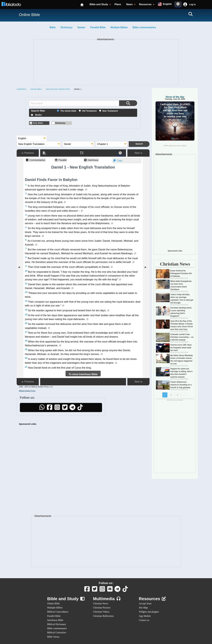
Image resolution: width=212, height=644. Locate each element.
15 (26, 315)
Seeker (81, 27)
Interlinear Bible (55, 620)
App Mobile (145, 616)
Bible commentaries (144, 27)
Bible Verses (53, 637)
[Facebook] (49, 409)
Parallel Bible (98, 27)
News (129, 4)
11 (26, 284)
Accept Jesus (145, 603)
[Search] (190, 14)
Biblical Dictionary (57, 624)
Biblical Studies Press (27, 391)
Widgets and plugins (149, 612)
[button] (189, 4)
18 (26, 341)
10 (26, 271)
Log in (192, 4)
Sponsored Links (28, 424)
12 (26, 292)
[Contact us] (110, 590)
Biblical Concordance (58, 612)
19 (26, 349)
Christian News (101, 603)
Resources (145, 4)
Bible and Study (99, 4)
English (22, 138)
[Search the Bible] (128, 103)
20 (26, 358)
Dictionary (66, 27)
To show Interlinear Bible (83, 374)
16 (26, 323)
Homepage (21, 89)
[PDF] (44, 153)
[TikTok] (80, 409)
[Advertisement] (106, 63)
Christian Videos (101, 612)
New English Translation (58, 89)
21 (26, 367)
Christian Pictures (102, 608)
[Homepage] (82, 5)
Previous (28, 153)
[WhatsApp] (42, 409)
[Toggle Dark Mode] (178, 4)
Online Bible (36, 89)
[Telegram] (72, 409)
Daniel (67, 144)
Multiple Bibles (119, 27)
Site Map (143, 608)
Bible (53, 27)
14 (26, 310)
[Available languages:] (165, 4)
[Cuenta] (185, 4)
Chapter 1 (102, 144)
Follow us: (106, 583)
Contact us (144, 620)
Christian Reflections (103, 616)
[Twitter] (65, 409)
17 (26, 332)
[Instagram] (57, 409)
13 (26, 301)
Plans (118, 4)
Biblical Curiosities (57, 632)
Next (139, 153)
